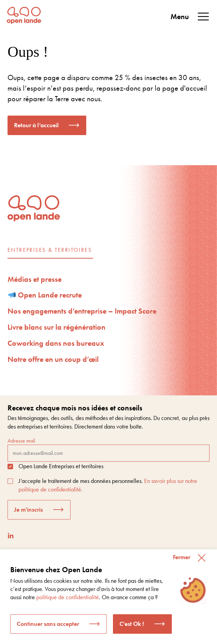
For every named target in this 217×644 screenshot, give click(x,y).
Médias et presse (35, 279)
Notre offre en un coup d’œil (53, 359)
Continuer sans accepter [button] (48, 624)
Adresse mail (108, 449)
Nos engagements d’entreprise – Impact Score (82, 311)
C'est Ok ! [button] (132, 624)
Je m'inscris (28, 509)
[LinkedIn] (11, 536)
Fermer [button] (182, 557)
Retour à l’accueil (36, 125)
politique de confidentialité (68, 597)
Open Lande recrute (45, 295)
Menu (190, 17)
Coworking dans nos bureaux (56, 343)
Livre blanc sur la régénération (56, 327)
